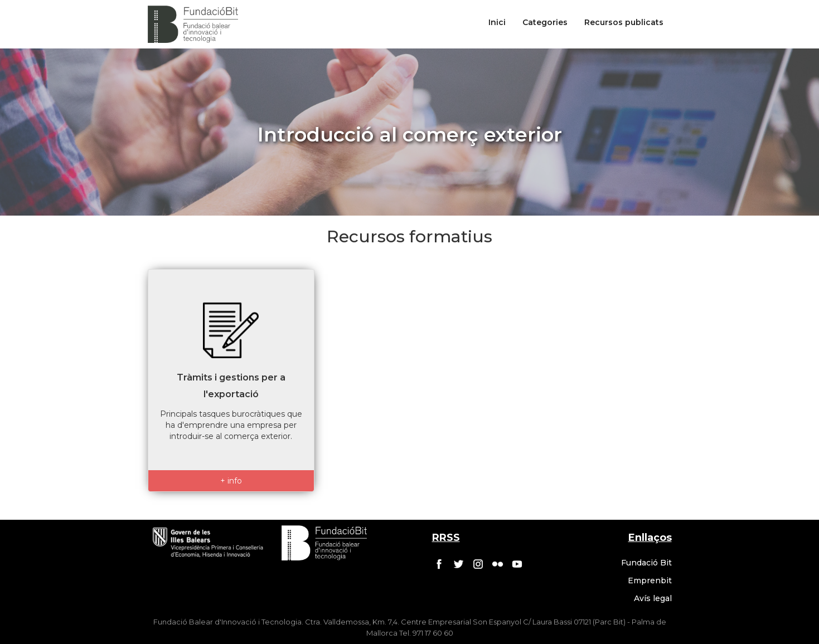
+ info (231, 481)
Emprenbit (650, 580)
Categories (545, 22)
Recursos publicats (624, 22)
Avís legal (653, 598)
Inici (497, 22)
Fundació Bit (646, 563)
